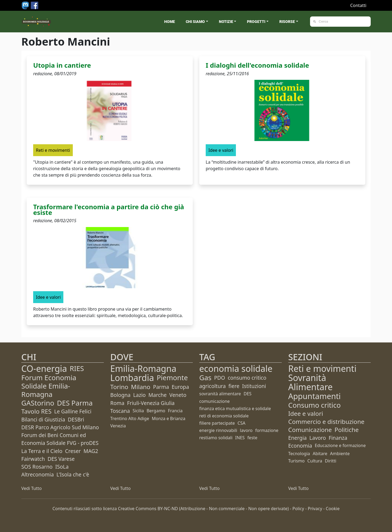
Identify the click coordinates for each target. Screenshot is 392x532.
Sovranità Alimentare (310, 382)
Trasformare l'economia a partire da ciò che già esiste (109, 210)
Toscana (120, 411)
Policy (298, 509)
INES (240, 438)
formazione (267, 430)
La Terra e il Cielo (42, 451)
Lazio (139, 395)
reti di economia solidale (224, 416)
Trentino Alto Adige (130, 418)
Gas (205, 378)
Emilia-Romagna (143, 368)
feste (252, 438)
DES (248, 394)
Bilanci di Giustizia (43, 419)
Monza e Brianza (169, 418)
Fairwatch (33, 459)
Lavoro (318, 438)
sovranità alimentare (220, 394)
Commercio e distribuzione (326, 422)
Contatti (358, 5)
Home (170, 22)
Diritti (331, 461)
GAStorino (38, 403)
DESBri (76, 419)
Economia (300, 446)
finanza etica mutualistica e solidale (235, 409)
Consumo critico (314, 405)
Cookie (333, 509)
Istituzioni (254, 386)
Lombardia (132, 378)
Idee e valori (306, 413)
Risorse (287, 22)
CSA (241, 423)
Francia (175, 411)
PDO (220, 378)
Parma (161, 387)
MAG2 (91, 451)
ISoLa (62, 467)
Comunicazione (310, 430)
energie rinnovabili (218, 430)
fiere (234, 386)
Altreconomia (37, 474)
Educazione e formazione (340, 445)
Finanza (338, 438)
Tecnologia (299, 454)
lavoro (246, 430)
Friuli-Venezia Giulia (151, 403)
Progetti (256, 22)
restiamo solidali (216, 438)
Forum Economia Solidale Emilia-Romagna (49, 386)
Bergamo (156, 411)
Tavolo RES (36, 411)
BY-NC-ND (168, 509)
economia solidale (236, 368)
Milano (141, 387)
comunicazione (214, 401)
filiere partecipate (217, 423)
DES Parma (75, 403)
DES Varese (61, 459)
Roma (117, 403)
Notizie (226, 22)
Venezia (118, 426)
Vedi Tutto (32, 488)
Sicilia (138, 411)
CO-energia (44, 368)
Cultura (315, 461)
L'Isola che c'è (73, 474)
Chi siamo (195, 22)
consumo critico (247, 378)
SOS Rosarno (37, 467)
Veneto (178, 395)
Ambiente (340, 454)
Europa (180, 387)
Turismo (296, 461)
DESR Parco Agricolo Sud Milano (60, 427)
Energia (298, 438)
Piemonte (172, 378)
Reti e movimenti (322, 368)
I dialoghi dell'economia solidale (257, 65)
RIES (77, 368)
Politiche (347, 430)
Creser (73, 451)
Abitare (320, 454)
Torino (119, 387)
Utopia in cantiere (62, 65)
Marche (157, 395)
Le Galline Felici (73, 411)
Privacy (315, 509)
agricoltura (212, 386)
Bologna (120, 395)
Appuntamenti (314, 396)
